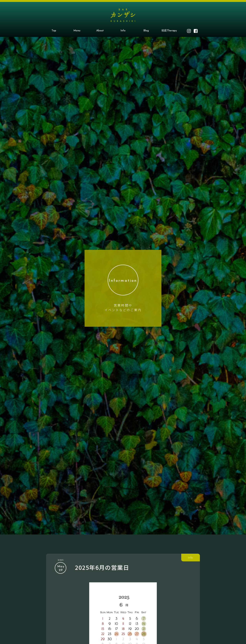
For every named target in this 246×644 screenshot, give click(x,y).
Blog (146, 31)
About (100, 31)
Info (123, 31)
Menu (77, 31)
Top (54, 31)
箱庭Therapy (169, 31)
